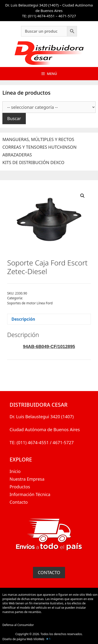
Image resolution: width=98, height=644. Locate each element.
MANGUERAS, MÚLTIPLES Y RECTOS (38, 139)
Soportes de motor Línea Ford (30, 303)
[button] (82, 196)
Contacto (19, 502)
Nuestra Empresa (27, 479)
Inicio (15, 471)
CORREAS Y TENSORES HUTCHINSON (39, 147)
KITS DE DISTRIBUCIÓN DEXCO (33, 162)
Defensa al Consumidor (18, 625)
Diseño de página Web (17, 639)
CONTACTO (49, 572)
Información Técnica (30, 494)
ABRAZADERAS (17, 155)
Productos (20, 487)
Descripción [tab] (23, 319)
